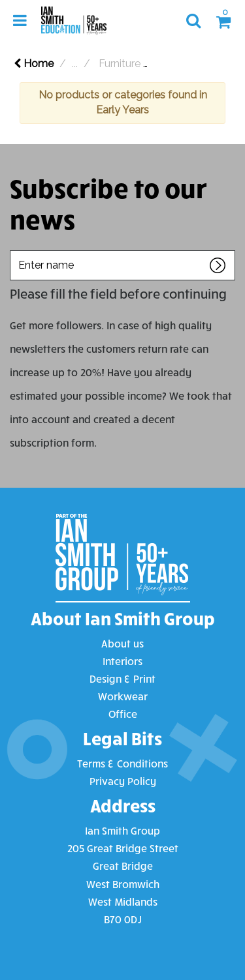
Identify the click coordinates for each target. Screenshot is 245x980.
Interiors (122, 661)
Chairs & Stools (198, 64)
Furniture (120, 64)
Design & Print (122, 678)
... (75, 64)
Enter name (13, 250)
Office (123, 714)
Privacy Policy (123, 781)
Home (34, 64)
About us (122, 643)
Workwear (123, 696)
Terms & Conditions (122, 763)
